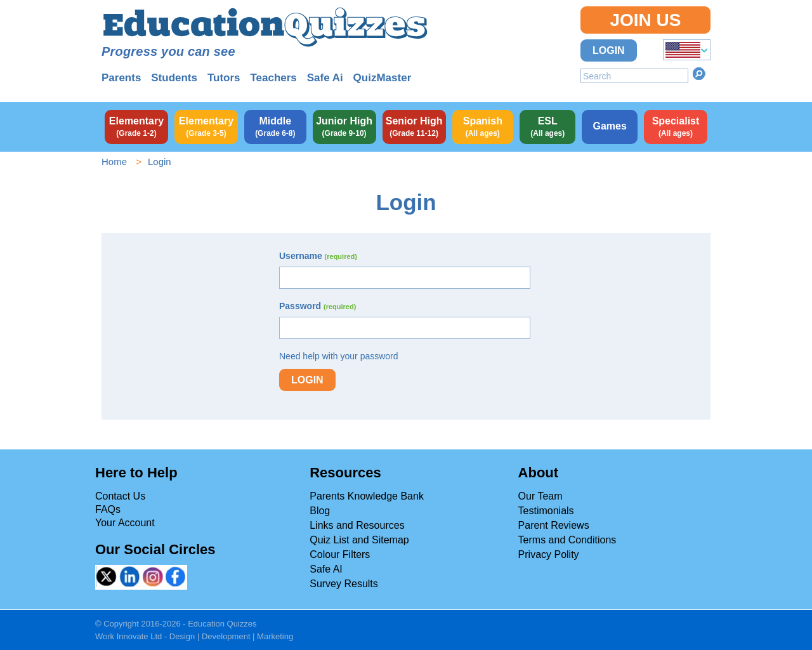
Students (174, 78)
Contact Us (120, 496)
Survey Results (344, 584)
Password (318, 306)
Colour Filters (340, 554)
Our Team (540, 496)
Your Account (125, 523)
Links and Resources (357, 525)
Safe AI (326, 569)
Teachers (273, 78)
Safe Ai (325, 78)
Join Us (645, 20)
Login (609, 50)
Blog (320, 511)
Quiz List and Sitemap (359, 540)
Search (699, 74)
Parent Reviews (554, 525)
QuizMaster (383, 78)
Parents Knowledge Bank (367, 496)
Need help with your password (339, 356)
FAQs (108, 509)
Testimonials (546, 511)
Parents (121, 78)
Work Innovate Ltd (128, 636)
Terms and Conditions (567, 540)
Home (114, 162)
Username (318, 256)
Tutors (224, 78)
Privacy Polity (549, 554)
